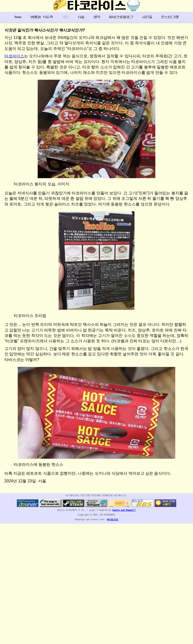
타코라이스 (14, 56)
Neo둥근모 (113, 520)
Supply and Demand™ (124, 510)
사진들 (147, 17)
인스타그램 (170, 17)
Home (18, 17)
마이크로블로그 (121, 17)
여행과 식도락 (42, 17)
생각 (97, 17)
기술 (81, 17)
